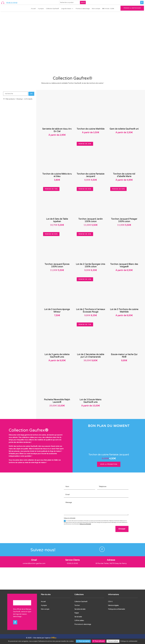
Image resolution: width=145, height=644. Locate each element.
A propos (41, 9)
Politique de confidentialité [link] (129, 641)
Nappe (77, 613)
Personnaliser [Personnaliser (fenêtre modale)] (113, 641)
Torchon (77, 606)
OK (31, 94)
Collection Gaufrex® (52, 9)
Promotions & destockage (83, 624)
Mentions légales (113, 606)
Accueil (33, 9)
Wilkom (54, 638)
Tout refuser (99, 641)
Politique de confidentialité (85, 524)
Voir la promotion (109, 464)
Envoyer (122, 529)
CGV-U (110, 602)
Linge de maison (66, 9)
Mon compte (96, 9)
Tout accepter (83, 641)
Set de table (78, 617)
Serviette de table (80, 609)
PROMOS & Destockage (132, 8)
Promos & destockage (83, 9)
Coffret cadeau (79, 621)
